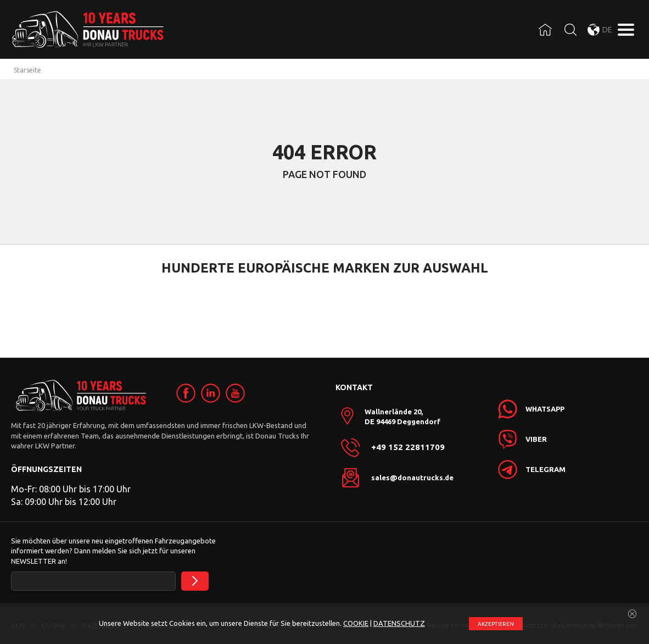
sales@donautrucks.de (412, 478)
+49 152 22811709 (408, 447)
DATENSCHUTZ (399, 623)
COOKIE (356, 623)
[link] (186, 393)
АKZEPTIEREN (496, 624)
